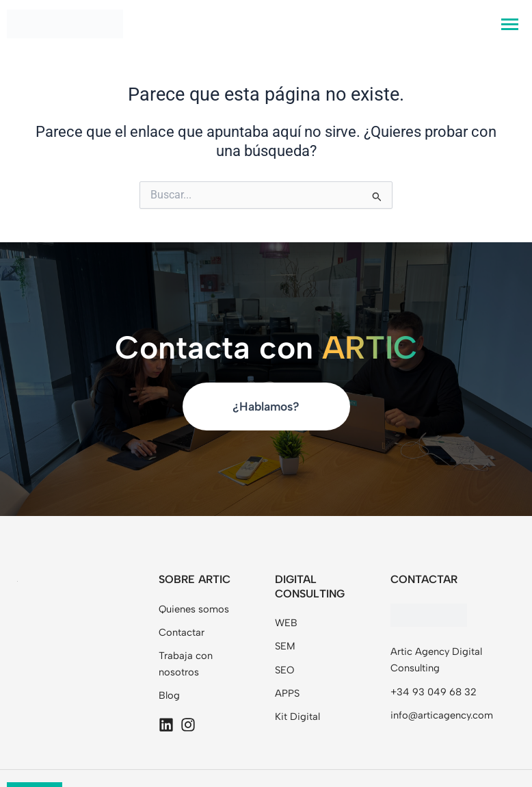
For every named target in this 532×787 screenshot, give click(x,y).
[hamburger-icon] (510, 24)
